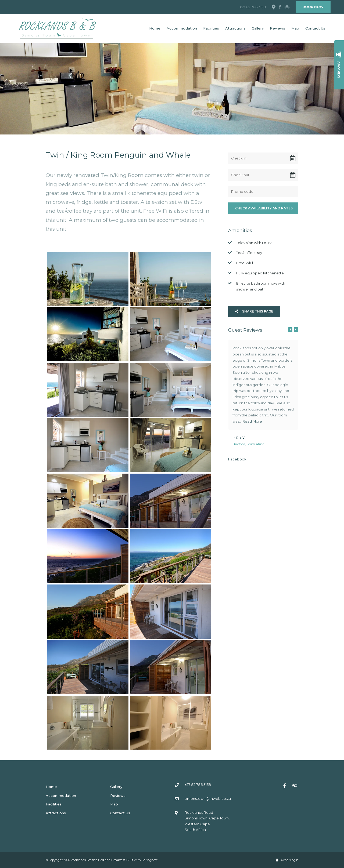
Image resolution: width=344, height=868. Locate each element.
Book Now (313, 7)
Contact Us (315, 28)
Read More (252, 421)
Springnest (150, 860)
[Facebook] (280, 7)
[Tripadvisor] (287, 7)
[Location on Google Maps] (273, 7)
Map (295, 28)
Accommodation (182, 28)
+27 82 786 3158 (253, 7)
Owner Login (287, 860)
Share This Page (254, 311)
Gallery (258, 28)
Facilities (211, 28)
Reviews (277, 28)
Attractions (235, 28)
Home (155, 28)
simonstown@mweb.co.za (208, 798)
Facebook (237, 459)
